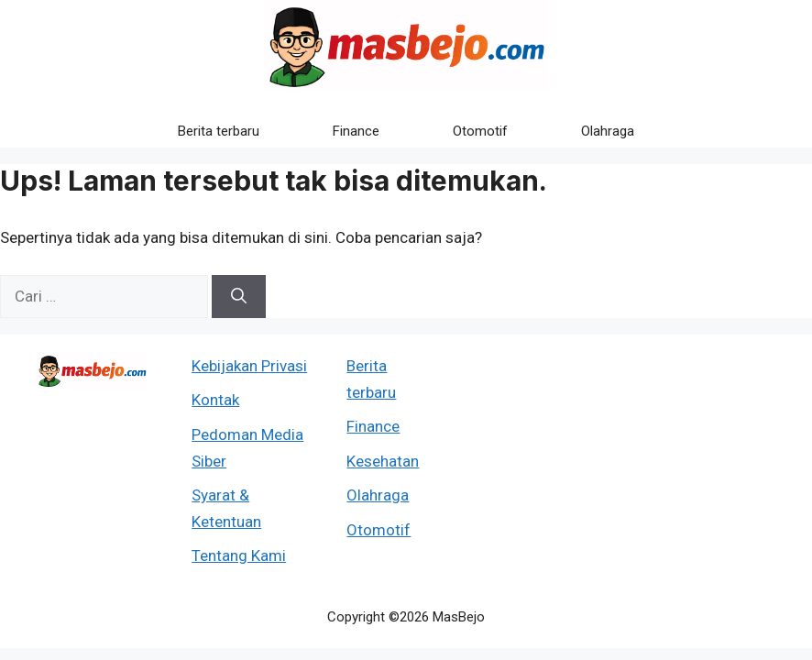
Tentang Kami (239, 555)
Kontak (215, 400)
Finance (356, 131)
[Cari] (239, 297)
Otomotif (480, 131)
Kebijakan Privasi (249, 366)
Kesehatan (383, 461)
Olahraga (608, 131)
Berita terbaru (219, 131)
